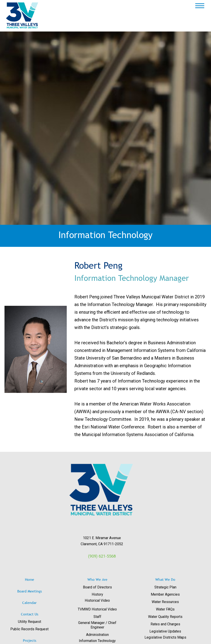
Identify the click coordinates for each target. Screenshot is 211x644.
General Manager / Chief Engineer (97, 625)
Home (30, 579)
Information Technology (97, 641)
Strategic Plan (165, 587)
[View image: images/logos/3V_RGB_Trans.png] (102, 490)
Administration (97, 635)
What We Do (165, 579)
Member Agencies (165, 594)
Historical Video (97, 600)
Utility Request (30, 622)
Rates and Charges (165, 624)
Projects (30, 640)
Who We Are (97, 579)
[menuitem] (38, 622)
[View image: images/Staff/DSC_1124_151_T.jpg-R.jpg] (36, 349)
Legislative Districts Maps (165, 637)
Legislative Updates (165, 631)
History (97, 594)
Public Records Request (29, 629)
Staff (97, 617)
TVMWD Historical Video (97, 609)
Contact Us (30, 614)
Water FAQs (165, 609)
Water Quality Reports (165, 617)
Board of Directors (97, 587)
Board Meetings (30, 591)
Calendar (29, 603)
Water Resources (165, 602)
